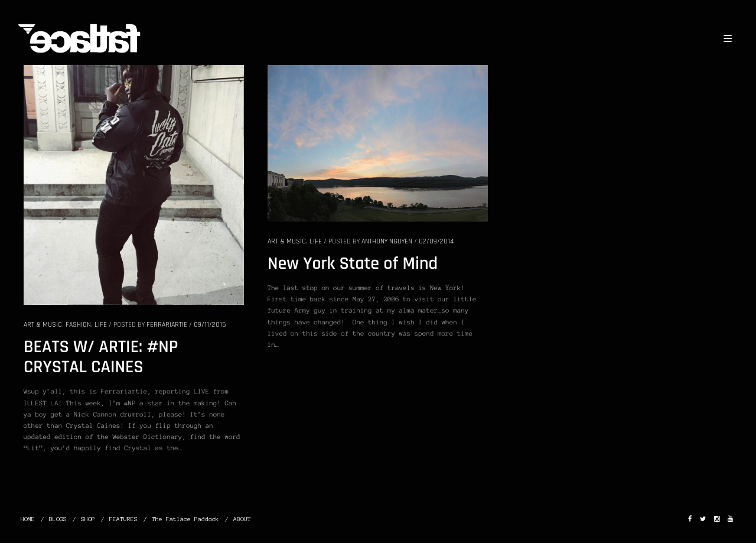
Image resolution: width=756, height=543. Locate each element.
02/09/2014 (436, 241)
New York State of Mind (353, 264)
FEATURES (123, 519)
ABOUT (242, 519)
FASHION (78, 325)
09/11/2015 (210, 325)
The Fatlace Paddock (185, 519)
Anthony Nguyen (387, 241)
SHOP (88, 519)
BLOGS (58, 519)
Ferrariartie (167, 325)
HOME (28, 519)
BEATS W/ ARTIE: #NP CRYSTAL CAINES (101, 357)
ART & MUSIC (43, 325)
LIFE (101, 325)
